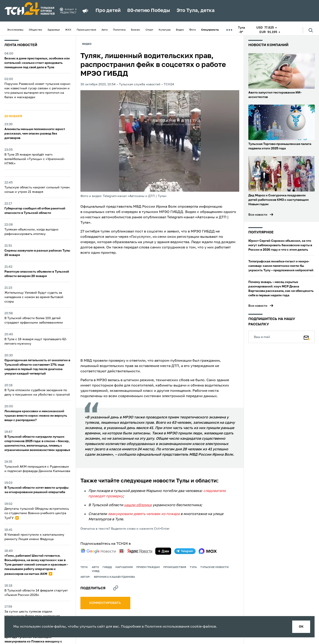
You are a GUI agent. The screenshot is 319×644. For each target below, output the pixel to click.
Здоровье (54, 30)
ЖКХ (68, 30)
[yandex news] (136, 551)
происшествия (175, 567)
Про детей (108, 11)
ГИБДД (107, 567)
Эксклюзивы (15, 30)
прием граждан (148, 567)
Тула (193, 567)
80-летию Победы (149, 11)
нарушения (124, 567)
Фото (193, 30)
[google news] (98, 551)
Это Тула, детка (196, 11)
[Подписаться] (307, 337)
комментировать (105, 603)
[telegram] (185, 551)
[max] (208, 551)
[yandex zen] (163, 551)
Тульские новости (214, 567)
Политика (119, 30)
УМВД (96, 571)
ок (301, 627)
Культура (165, 30)
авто (95, 567)
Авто (105, 30)
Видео (180, 30)
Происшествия (86, 30)
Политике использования (167, 627)
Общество (35, 30)
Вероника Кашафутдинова (114, 577)
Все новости (258, 215)
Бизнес (136, 30)
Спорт (149, 30)
